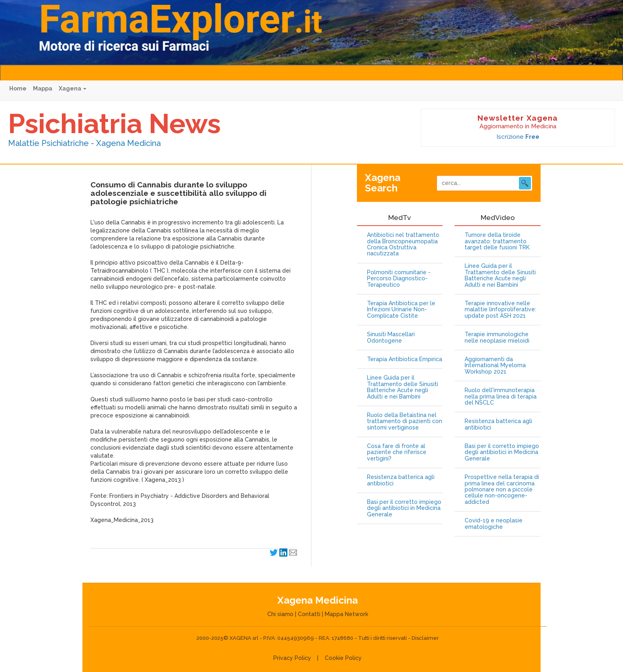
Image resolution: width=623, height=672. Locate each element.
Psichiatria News (114, 123)
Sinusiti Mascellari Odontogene (391, 337)
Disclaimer (425, 638)
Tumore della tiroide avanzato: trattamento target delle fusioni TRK (497, 241)
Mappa (43, 88)
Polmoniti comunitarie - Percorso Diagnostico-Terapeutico (399, 279)
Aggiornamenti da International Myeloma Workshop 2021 (495, 366)
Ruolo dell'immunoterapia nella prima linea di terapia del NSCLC (501, 397)
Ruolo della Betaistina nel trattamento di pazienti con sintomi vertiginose (405, 421)
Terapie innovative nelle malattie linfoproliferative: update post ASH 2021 (500, 310)
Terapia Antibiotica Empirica (405, 359)
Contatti (309, 614)
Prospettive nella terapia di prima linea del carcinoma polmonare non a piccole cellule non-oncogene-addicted (502, 490)
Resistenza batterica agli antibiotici (401, 480)
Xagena (73, 88)
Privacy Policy (292, 658)
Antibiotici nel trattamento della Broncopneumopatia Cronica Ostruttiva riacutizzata (403, 244)
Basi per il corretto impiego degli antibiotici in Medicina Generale (404, 508)
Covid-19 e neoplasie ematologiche (494, 524)
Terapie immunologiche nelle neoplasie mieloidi (497, 337)
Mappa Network (346, 614)
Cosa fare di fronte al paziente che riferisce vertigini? (397, 452)
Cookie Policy (343, 658)
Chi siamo (280, 614)
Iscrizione (518, 137)
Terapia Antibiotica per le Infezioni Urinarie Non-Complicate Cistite (401, 310)
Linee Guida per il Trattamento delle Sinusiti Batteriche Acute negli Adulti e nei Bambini (403, 387)
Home (18, 88)
